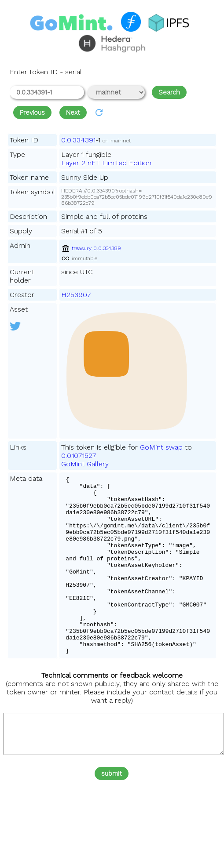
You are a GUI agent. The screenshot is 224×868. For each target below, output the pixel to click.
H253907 (76, 295)
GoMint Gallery (85, 464)
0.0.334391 (78, 140)
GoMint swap (161, 447)
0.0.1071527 (79, 456)
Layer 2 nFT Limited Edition (106, 163)
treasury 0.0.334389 (91, 248)
